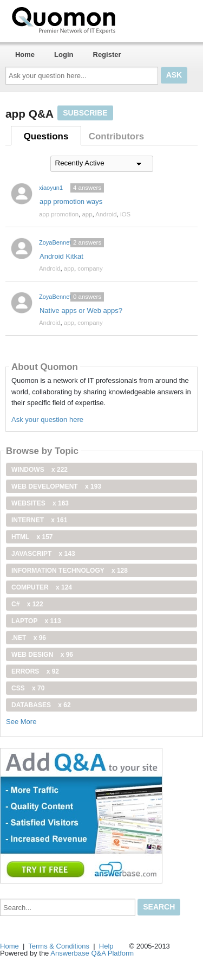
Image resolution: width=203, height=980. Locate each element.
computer (42, 587)
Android (106, 214)
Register (107, 55)
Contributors (116, 136)
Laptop (36, 621)
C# (27, 604)
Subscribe (85, 113)
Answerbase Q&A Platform (92, 953)
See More (21, 722)
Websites (40, 503)
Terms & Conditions (59, 946)
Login (64, 55)
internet (39, 520)
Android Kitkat (61, 256)
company (90, 268)
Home (25, 55)
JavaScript (43, 554)
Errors (35, 671)
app (87, 214)
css (28, 688)
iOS (125, 214)
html (32, 537)
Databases (41, 705)
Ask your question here (47, 419)
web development (56, 486)
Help (106, 946)
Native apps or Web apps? (81, 310)
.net (29, 638)
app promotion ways (71, 201)
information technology (70, 571)
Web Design (42, 655)
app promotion (59, 214)
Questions (46, 136)
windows (40, 470)
